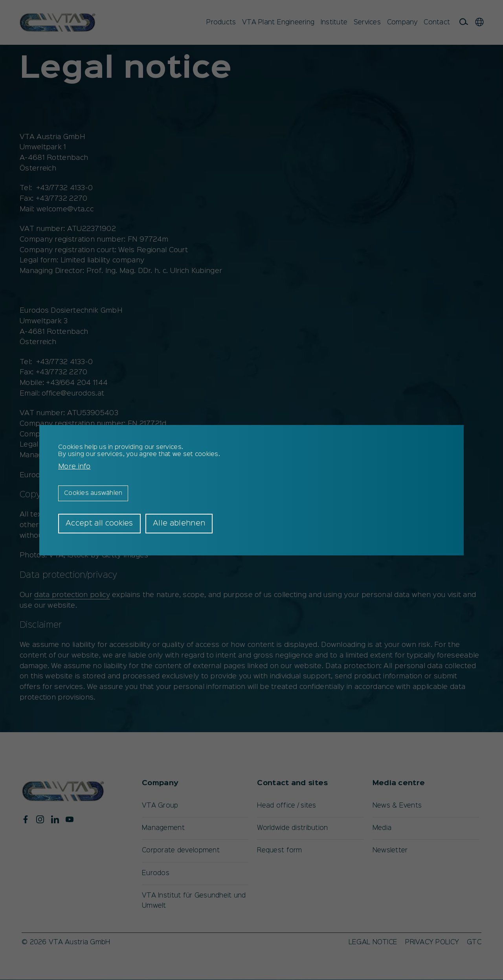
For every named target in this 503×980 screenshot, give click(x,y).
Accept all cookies (99, 523)
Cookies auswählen (93, 493)
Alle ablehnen (179, 523)
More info (74, 467)
